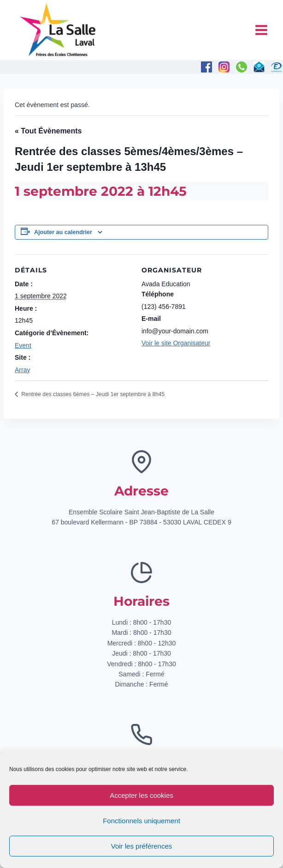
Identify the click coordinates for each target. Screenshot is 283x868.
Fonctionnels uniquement (141, 821)
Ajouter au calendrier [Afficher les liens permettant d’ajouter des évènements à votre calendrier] (63, 232)
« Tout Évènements (48, 131)
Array (22, 370)
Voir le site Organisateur (176, 343)
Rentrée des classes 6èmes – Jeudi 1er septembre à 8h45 (92, 394)
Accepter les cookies (141, 795)
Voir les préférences (142, 846)
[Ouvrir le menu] (261, 30)
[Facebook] (206, 67)
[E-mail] (259, 67)
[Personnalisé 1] (277, 67)
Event (23, 345)
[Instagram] (224, 67)
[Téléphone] (242, 67)
